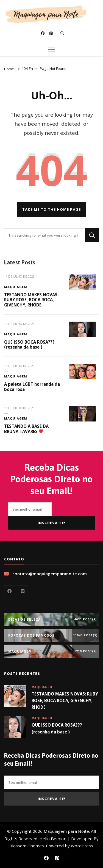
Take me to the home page (51, 209)
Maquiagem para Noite (66, 831)
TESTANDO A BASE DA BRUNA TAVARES (26, 429)
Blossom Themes (27, 846)
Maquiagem (16, 287)
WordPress (82, 846)
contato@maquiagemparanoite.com (50, 574)
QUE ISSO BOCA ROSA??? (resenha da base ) (29, 345)
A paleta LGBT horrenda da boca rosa (32, 387)
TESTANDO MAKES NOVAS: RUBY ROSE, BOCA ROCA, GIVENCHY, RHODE (31, 300)
